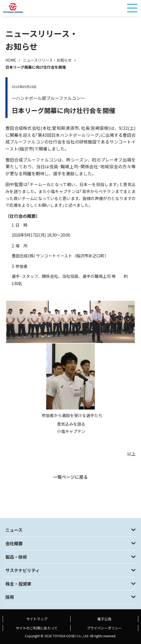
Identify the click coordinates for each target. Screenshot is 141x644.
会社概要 (14, 543)
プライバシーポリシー (104, 628)
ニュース (14, 530)
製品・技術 (16, 557)
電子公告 (104, 619)
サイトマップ (37, 619)
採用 (10, 597)
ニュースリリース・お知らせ (47, 60)
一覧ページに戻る (70, 477)
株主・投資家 (18, 584)
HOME (11, 60)
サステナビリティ (23, 570)
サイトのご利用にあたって (37, 628)
